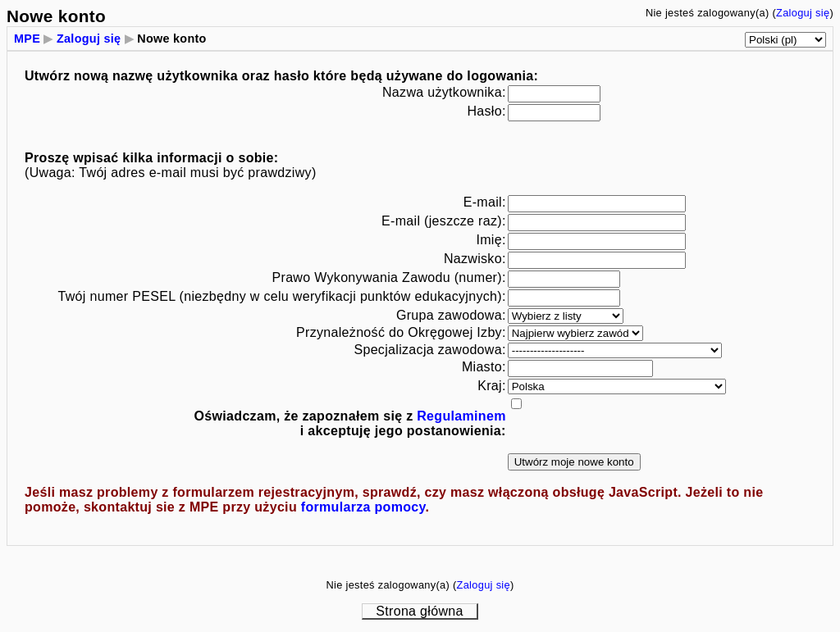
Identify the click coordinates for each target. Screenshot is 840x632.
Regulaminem (461, 416)
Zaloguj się (803, 13)
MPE (27, 39)
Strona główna (419, 611)
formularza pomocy (363, 507)
